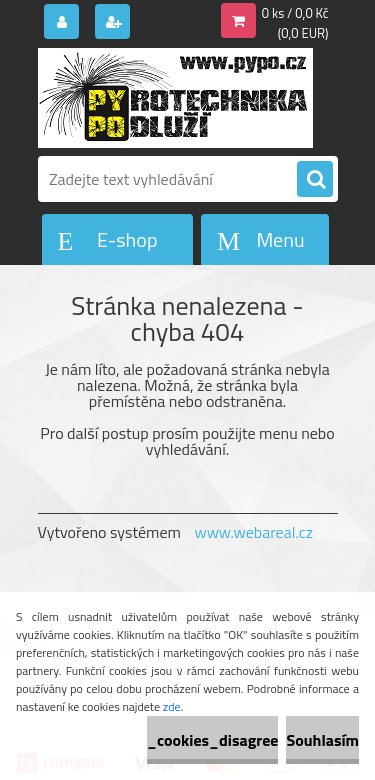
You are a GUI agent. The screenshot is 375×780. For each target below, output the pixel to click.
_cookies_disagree (212, 740)
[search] (315, 180)
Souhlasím (322, 740)
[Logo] (175, 98)
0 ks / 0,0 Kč (295, 13)
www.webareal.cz (253, 532)
